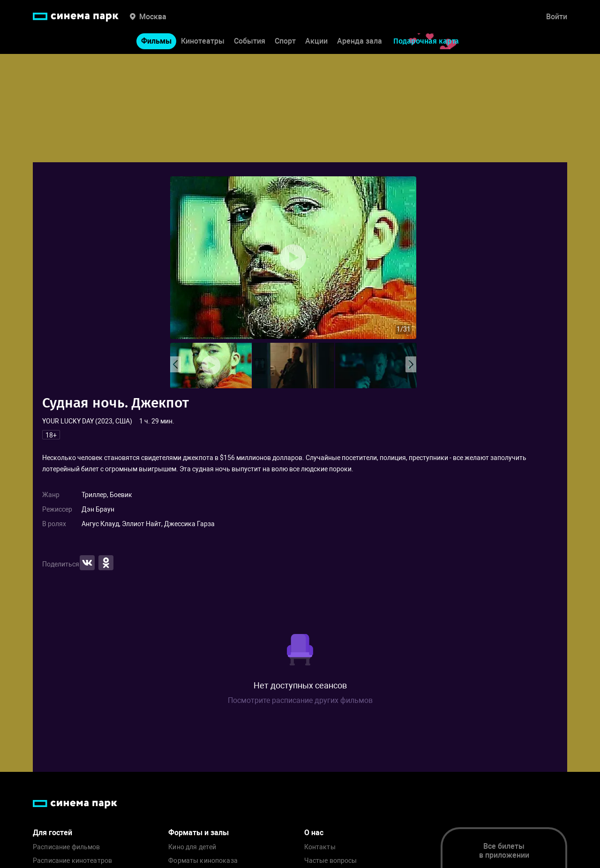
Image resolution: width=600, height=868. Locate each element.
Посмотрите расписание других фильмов (300, 700)
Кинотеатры (203, 42)
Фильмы (156, 42)
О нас (314, 833)
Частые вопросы (331, 861)
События (250, 42)
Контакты (320, 847)
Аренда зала (360, 42)
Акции (316, 42)
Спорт (285, 42)
